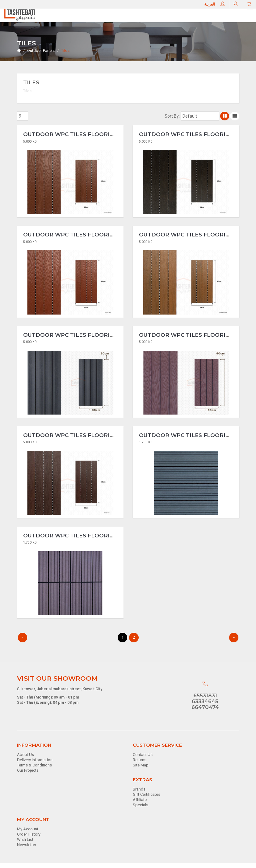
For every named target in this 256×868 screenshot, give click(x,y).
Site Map (141, 770)
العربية (211, 4)
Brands (139, 794)
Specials (141, 810)
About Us (25, 760)
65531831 (205, 701)
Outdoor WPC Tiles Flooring (71, 135)
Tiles (65, 50)
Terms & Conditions (34, 770)
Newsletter (27, 850)
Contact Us (143, 760)
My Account (28, 834)
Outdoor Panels (41, 50)
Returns (140, 765)
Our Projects (28, 775)
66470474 (205, 712)
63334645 (205, 706)
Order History (29, 839)
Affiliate (140, 805)
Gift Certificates (147, 800)
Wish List (25, 845)
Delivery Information (35, 765)
